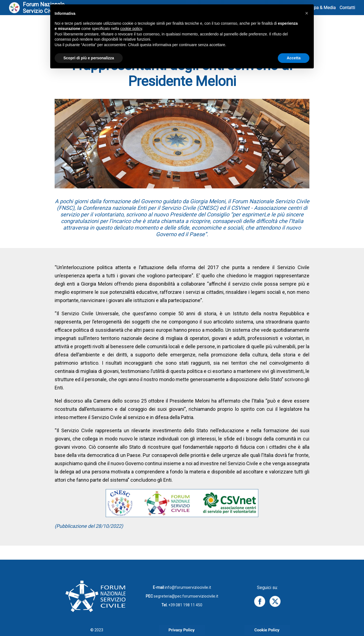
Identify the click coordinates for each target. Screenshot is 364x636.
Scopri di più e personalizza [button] (89, 58)
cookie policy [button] (131, 29)
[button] (307, 13)
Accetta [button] (294, 58)
